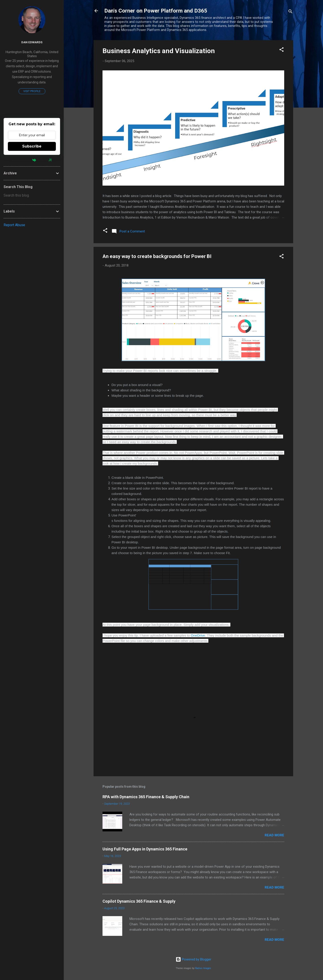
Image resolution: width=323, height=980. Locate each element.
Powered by (32, 160)
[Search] (290, 12)
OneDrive (198, 635)
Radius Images (203, 968)
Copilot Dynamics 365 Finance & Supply (139, 901)
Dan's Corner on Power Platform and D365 (156, 11)
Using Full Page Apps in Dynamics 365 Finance (145, 849)
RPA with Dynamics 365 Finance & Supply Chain (146, 797)
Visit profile (32, 91)
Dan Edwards (32, 42)
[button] (282, 50)
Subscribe (32, 146)
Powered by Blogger (193, 959)
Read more (274, 835)
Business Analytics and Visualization (159, 51)
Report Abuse (14, 225)
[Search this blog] (32, 195)
